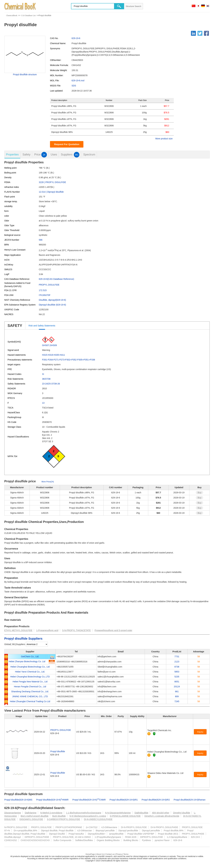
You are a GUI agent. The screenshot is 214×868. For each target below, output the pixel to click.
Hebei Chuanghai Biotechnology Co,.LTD (30, 677)
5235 (177, 677)
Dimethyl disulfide (182, 813)
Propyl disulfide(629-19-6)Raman (189, 800)
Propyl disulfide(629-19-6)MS (18, 800)
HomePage (90, 854)
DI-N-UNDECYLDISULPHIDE (98, 819)
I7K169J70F (45, 295)
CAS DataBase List (28, 15)
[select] (37, 644)
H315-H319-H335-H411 (54, 355)
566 (41, 240)
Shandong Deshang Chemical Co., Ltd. (30, 691)
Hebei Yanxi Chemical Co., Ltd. (30, 672)
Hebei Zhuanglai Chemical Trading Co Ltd (30, 701)
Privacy (119, 854)
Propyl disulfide (58, 751)
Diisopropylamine (13, 813)
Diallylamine (31, 813)
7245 (177, 701)
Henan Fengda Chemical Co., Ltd (30, 687)
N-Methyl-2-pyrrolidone (51, 813)
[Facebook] (206, 33)
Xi (43, 374)
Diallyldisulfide (142, 813)
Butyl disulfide (59, 816)
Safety (27, 155)
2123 (177, 662)
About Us (100, 854)
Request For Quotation (67, 144)
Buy (199, 493)
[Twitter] (200, 33)
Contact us (110, 854)
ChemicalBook (12, 15)
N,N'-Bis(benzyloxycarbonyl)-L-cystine (88, 816)
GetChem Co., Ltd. (30, 656)
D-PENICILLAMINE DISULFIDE (125, 816)
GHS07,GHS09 (50, 345)
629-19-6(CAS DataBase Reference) (56, 279)
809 (177, 696)
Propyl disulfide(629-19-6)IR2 (156, 800)
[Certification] (154, 734)
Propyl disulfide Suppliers (23, 639)
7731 (177, 656)
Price (41, 155)
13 (43, 403)
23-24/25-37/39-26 (51, 384)
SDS (74, 86)
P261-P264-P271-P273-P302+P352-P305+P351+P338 (69, 360)
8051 (177, 682)
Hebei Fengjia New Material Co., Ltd (30, 682)
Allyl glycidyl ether (161, 813)
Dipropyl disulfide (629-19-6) (52, 305)
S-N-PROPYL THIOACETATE (77, 630)
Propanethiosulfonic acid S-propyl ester (113, 630)
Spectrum (89, 155)
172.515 (43, 290)
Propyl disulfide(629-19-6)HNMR (52, 800)
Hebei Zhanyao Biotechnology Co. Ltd (27, 661)
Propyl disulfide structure (25, 74)
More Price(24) (48, 482)
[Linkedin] (193, 33)
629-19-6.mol (78, 81)
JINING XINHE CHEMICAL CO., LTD (30, 696)
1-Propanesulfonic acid (47, 630)
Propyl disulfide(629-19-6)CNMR (89, 800)
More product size (164, 139)
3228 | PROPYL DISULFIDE (52, 182)
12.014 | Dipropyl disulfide (51, 192)
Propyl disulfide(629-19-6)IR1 (124, 800)
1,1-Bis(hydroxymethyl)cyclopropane (84, 813)
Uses (54, 155)
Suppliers (70, 155)
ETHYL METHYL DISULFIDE (18, 630)
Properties (12, 155)
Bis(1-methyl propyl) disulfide (35, 816)
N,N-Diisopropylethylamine (118, 813)
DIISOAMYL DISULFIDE (31, 819)
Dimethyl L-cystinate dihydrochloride (162, 816)
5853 (177, 672)
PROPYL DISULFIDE (49, 285)
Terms (126, 854)
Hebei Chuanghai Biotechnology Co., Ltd (30, 667)
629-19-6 (76, 38)
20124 (177, 687)
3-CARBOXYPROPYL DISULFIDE (63, 819)
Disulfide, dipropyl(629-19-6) (52, 300)
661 (177, 691)
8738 (177, 667)
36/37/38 (46, 379)
